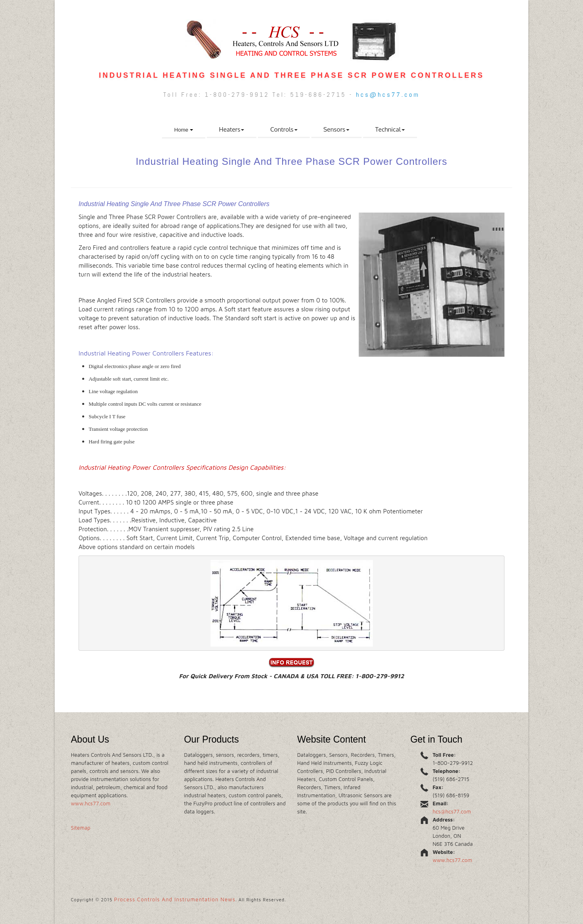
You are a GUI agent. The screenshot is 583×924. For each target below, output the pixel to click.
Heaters (232, 129)
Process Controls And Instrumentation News (175, 899)
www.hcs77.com (91, 803)
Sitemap (81, 828)
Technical (390, 129)
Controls (284, 129)
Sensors (336, 129)
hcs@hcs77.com (388, 95)
